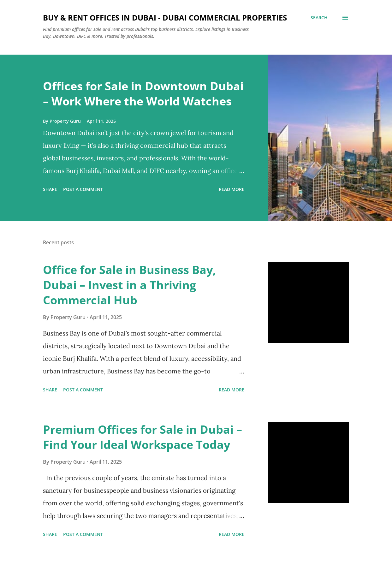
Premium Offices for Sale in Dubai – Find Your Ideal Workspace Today (143, 437)
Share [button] (50, 189)
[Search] (319, 18)
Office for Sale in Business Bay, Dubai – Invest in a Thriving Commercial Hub (129, 285)
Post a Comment (83, 189)
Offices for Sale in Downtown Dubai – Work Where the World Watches (143, 94)
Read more (232, 189)
